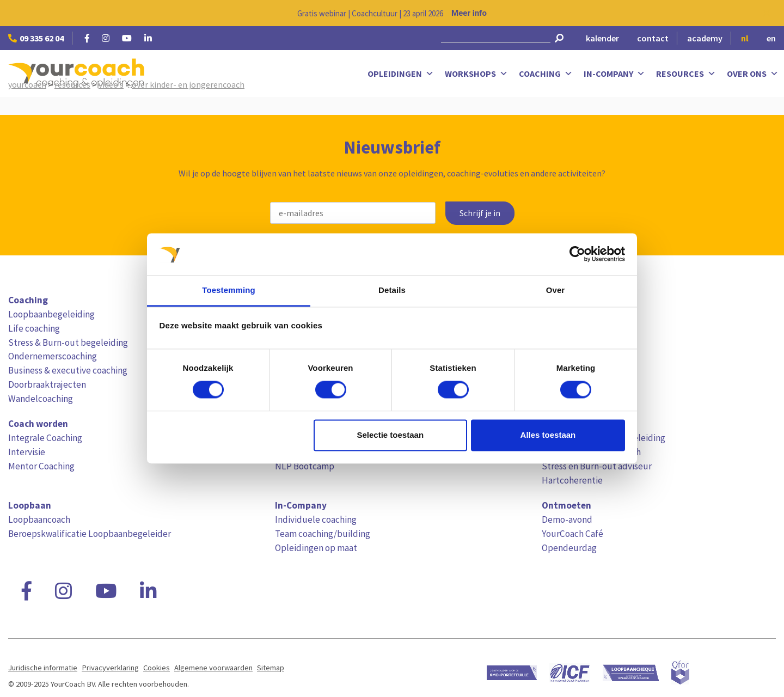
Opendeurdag (569, 548)
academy (705, 38)
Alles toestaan (548, 435)
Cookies (157, 668)
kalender (602, 38)
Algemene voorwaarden (213, 668)
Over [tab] (556, 290)
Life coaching (34, 328)
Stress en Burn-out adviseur (597, 466)
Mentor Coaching (41, 466)
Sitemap (271, 668)
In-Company (614, 74)
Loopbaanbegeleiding (51, 314)
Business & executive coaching (68, 370)
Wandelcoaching (41, 399)
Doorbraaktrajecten (47, 384)
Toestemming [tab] (229, 290)
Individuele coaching (316, 519)
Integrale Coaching (45, 438)
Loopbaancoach (39, 519)
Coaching (546, 74)
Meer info (469, 13)
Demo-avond (567, 519)
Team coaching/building (323, 534)
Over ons (753, 74)
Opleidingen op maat (316, 548)
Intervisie (27, 452)
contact (653, 38)
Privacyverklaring (110, 668)
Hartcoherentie (572, 480)
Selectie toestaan (391, 435)
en (771, 38)
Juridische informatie (43, 668)
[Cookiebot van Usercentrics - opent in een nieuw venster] (577, 254)
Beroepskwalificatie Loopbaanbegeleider (90, 534)
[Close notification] (767, 13)
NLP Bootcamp (305, 466)
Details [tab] (392, 290)
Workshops (476, 74)
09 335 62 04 (36, 38)
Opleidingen (401, 74)
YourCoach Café (572, 534)
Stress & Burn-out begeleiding (68, 343)
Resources (686, 74)
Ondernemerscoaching (53, 356)
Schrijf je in (480, 213)
